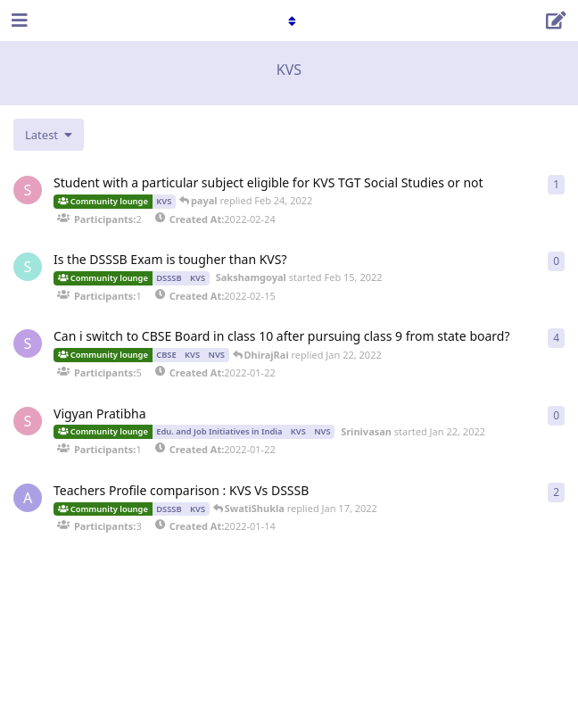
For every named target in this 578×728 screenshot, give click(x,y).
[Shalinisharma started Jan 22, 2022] (28, 343)
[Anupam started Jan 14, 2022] (28, 498)
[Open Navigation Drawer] (18, 21)
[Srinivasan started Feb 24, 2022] (28, 190)
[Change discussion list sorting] (49, 135)
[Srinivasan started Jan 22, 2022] (28, 421)
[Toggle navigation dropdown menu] (289, 21)
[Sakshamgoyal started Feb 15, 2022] (28, 267)
